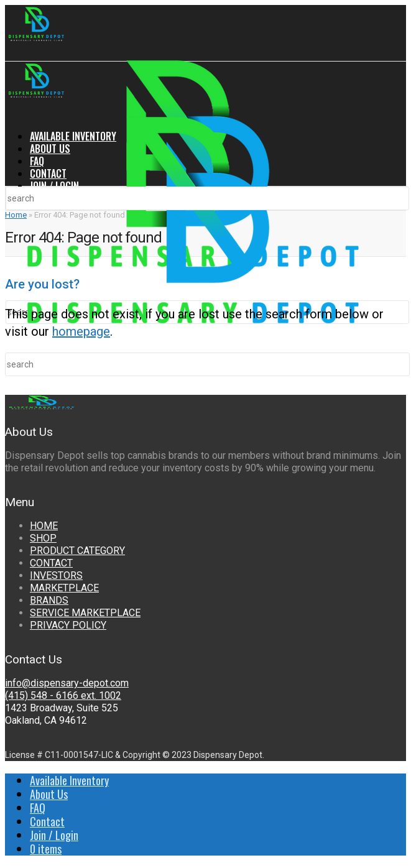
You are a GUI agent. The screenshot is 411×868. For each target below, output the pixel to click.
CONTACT (51, 563)
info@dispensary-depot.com (67, 683)
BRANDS (49, 600)
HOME (44, 526)
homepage (81, 331)
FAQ (37, 161)
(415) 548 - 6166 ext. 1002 (63, 695)
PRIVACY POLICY (68, 625)
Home (16, 215)
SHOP (43, 538)
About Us (50, 149)
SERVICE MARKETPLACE (85, 613)
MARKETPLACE (64, 588)
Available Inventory (73, 136)
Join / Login (54, 186)
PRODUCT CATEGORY (77, 551)
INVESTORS (56, 575)
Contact (48, 173)
